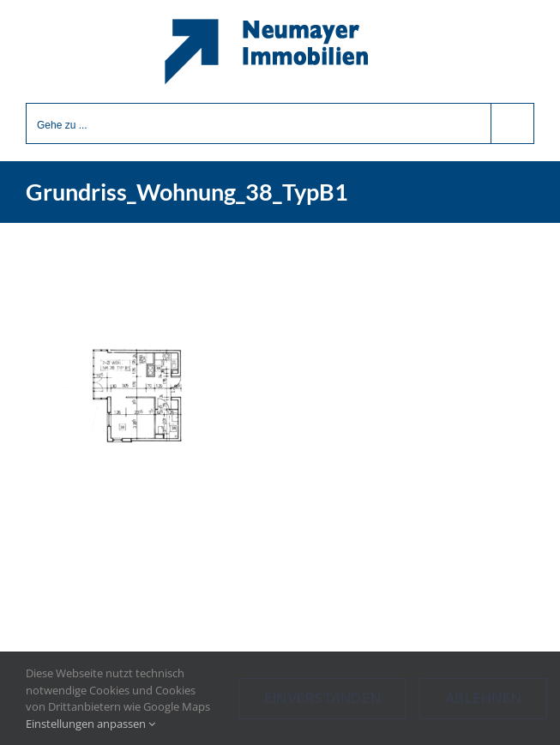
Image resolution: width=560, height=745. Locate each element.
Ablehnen (483, 698)
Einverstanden (322, 698)
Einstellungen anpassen (90, 724)
